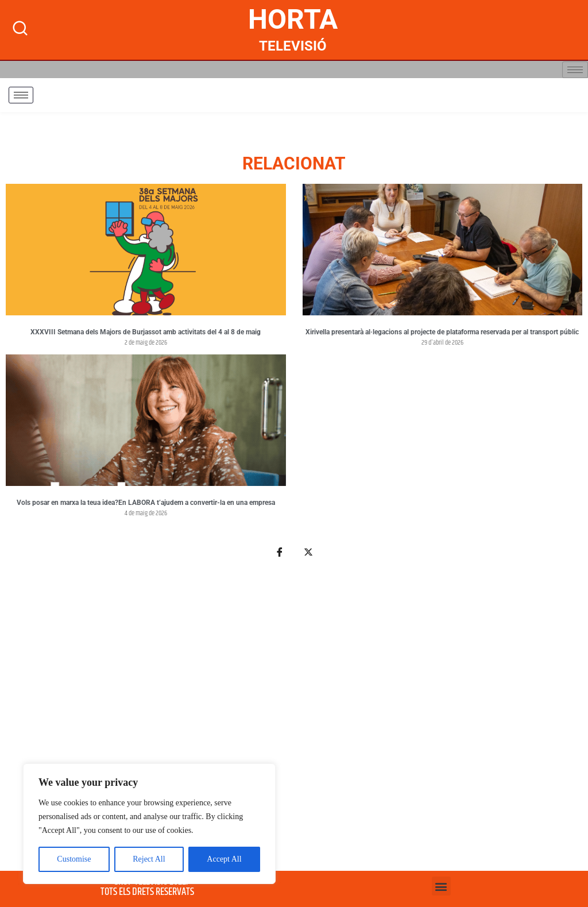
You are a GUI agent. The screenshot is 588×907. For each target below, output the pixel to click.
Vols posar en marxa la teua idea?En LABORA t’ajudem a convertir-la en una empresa (146, 503)
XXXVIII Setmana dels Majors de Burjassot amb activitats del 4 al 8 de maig (146, 332)
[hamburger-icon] (575, 70)
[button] (441, 886)
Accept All (224, 859)
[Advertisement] (294, 721)
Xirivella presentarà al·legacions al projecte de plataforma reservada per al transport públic (442, 332)
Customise (74, 859)
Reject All (149, 859)
